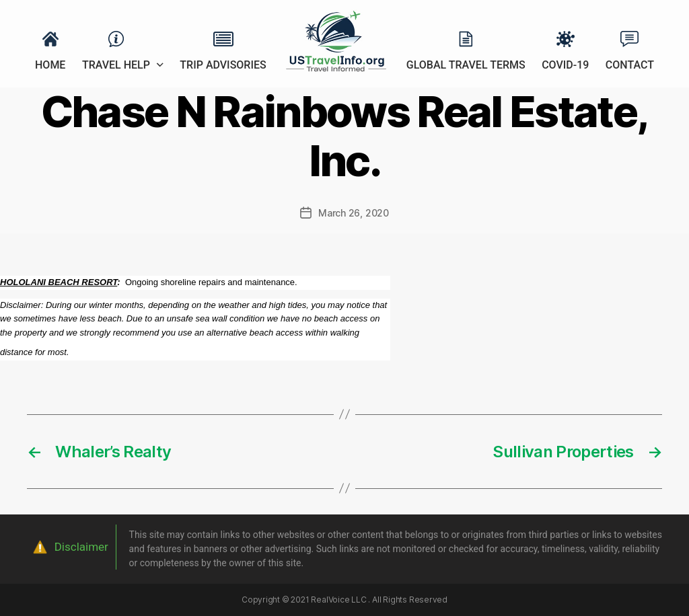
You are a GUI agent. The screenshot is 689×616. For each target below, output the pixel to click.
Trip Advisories (223, 65)
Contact (630, 65)
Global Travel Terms (466, 65)
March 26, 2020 (354, 213)
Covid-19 (565, 65)
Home (50, 65)
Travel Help (116, 65)
